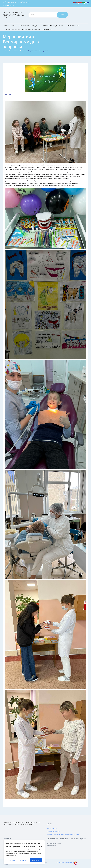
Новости (23, 51)
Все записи (14, 51)
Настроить (12, 860)
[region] (24, 852)
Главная (6, 51)
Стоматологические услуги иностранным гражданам (63, 834)
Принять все (36, 860)
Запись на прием (52, 828)
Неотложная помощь (53, 831)
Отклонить (24, 860)
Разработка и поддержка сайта (66, 863)
